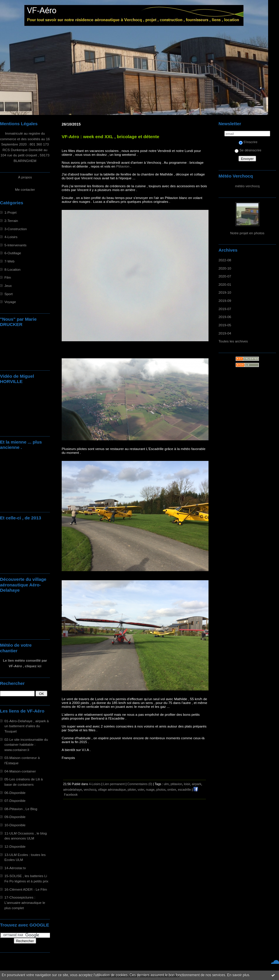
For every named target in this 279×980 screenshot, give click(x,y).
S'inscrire (248, 142)
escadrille (185, 790)
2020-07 (225, 276)
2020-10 (225, 268)
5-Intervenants (15, 245)
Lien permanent (114, 784)
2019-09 (225, 301)
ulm (166, 784)
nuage (150, 790)
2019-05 (225, 325)
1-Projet (10, 212)
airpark (196, 784)
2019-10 (225, 292)
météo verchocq (247, 186)
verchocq (90, 790)
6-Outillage (13, 253)
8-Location (12, 269)
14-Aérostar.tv (15, 868)
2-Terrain (11, 221)
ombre (172, 790)
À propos (25, 177)
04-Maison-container (20, 771)
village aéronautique (112, 790)
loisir (187, 784)
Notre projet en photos (247, 233)
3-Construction (16, 229)
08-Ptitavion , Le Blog (21, 809)
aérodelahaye (73, 790)
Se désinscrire (248, 150)
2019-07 (225, 309)
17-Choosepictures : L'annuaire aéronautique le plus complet (25, 902)
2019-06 (225, 317)
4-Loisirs (11, 237)
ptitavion (176, 784)
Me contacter (25, 189)
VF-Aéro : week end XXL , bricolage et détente (110, 137)
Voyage (10, 302)
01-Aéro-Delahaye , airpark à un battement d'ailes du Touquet (27, 726)
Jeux (8, 286)
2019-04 (225, 333)
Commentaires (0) (140, 784)
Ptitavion (123, 166)
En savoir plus (238, 975)
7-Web (9, 261)
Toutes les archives (233, 341)
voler (141, 790)
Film (8, 277)
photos (161, 790)
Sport (9, 294)
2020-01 (225, 284)
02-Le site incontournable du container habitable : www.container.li (26, 745)
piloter (132, 790)
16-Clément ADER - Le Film (26, 889)
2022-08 (225, 260)
